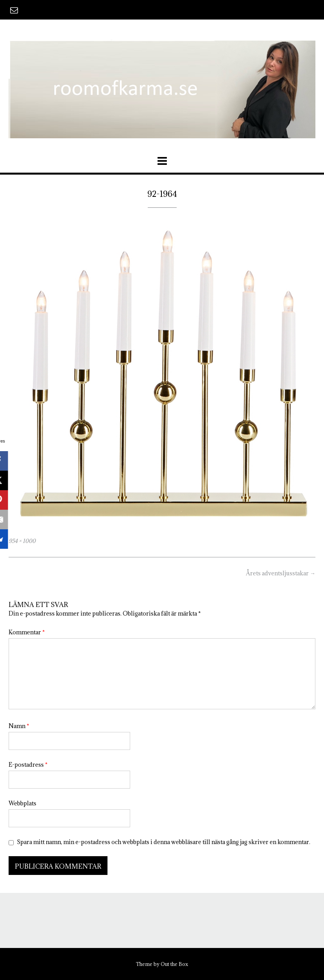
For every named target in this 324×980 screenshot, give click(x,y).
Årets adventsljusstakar (281, 573)
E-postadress (28, 765)
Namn (19, 726)
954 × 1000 (22, 541)
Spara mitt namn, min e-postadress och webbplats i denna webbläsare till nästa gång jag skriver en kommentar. (164, 842)
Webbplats (22, 803)
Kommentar (27, 632)
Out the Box (174, 964)
